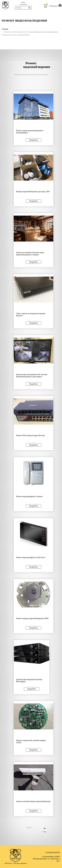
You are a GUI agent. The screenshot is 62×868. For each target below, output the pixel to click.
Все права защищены (20, 863)
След (44, 832)
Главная (5, 29)
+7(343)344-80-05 (52, 853)
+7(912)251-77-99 (55, 6)
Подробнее (33, 140)
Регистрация (23, 4)
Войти (23, 2)
